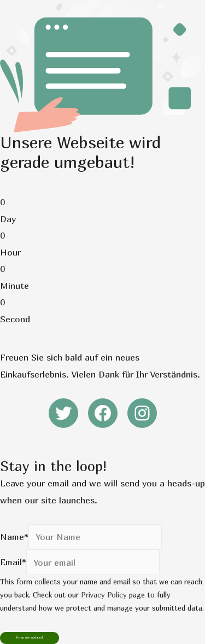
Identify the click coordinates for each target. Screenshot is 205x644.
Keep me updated (30, 637)
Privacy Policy (104, 595)
